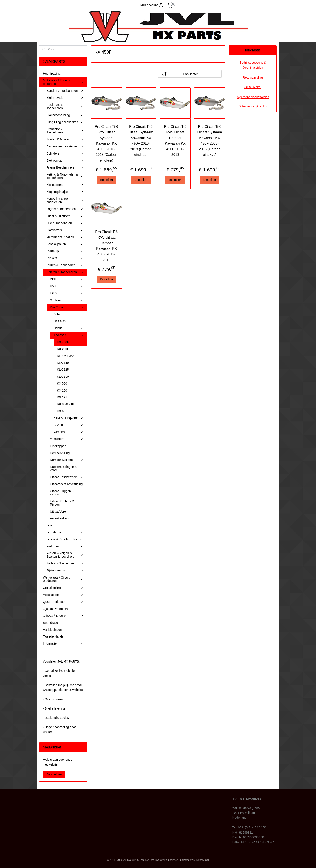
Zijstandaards (65, 571)
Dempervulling (60, 453)
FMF (67, 286)
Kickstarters (65, 185)
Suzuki (68, 425)
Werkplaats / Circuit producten (63, 579)
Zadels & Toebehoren (65, 563)
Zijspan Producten (55, 609)
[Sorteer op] (190, 74)
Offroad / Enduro (63, 616)
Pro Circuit (67, 307)
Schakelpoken (65, 244)
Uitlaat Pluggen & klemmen (62, 493)
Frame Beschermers (65, 168)
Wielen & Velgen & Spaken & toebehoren (65, 555)
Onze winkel (253, 87)
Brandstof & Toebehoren (65, 131)
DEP (67, 279)
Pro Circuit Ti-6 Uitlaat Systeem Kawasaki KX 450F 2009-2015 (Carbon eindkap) (210, 141)
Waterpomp (65, 546)
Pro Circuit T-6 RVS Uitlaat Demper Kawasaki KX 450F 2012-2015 (106, 246)
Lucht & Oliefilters (65, 216)
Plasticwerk (65, 230)
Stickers (65, 258)
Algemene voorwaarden (253, 97)
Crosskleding (63, 588)
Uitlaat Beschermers (67, 477)
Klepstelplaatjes (65, 192)
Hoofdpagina (52, 74)
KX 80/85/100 (66, 404)
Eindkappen (58, 446)
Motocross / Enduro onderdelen (63, 82)
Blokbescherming (65, 115)
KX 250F (63, 349)
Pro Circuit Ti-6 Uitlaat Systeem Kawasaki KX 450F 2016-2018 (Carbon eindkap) (141, 141)
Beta (57, 314)
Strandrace (50, 623)
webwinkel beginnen (167, 860)
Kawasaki (68, 335)
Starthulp (65, 251)
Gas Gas (60, 321)
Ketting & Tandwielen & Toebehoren (65, 176)
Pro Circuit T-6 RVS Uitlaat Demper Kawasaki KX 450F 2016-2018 (175, 141)
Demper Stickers (67, 460)
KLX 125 (63, 370)
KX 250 (62, 390)
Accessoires (63, 595)
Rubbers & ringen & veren (63, 468)
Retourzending (253, 77)
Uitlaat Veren (59, 512)
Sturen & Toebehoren (65, 265)
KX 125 (62, 397)
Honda (68, 328)
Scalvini (67, 300)
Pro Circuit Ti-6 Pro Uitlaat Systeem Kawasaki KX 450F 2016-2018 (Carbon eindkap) (106, 143)
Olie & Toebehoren (65, 223)
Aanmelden (54, 774)
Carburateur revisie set (65, 146)
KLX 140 (63, 363)
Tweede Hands (53, 636)
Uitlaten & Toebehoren (65, 272)
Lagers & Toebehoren (65, 209)
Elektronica (65, 161)
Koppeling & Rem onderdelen (65, 200)
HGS (67, 293)
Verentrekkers (59, 518)
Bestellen (106, 180)
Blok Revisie (65, 98)
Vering (51, 525)
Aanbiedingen (52, 630)
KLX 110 (63, 377)
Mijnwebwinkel (201, 860)
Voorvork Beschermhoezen (65, 539)
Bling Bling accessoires (65, 122)
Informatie (63, 644)
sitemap (145, 860)
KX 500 (62, 383)
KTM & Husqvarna (68, 418)
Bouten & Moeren (65, 139)
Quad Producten (63, 602)
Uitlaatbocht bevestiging (66, 484)
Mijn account (152, 5)
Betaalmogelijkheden (253, 106)
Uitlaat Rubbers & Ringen (62, 503)
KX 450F (63, 342)
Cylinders (65, 154)
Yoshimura (67, 439)
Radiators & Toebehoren (65, 106)
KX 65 (61, 411)
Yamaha (68, 432)
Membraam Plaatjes (65, 237)
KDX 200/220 (66, 356)
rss (153, 860)
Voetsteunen (65, 532)
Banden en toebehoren (65, 91)
